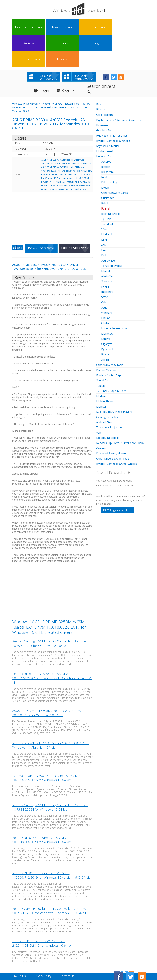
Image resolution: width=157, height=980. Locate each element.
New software (36, 27)
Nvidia (105, 255)
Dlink (105, 208)
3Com (105, 197)
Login (45, 59)
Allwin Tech (108, 244)
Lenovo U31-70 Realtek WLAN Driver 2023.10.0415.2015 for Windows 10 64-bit (42, 912)
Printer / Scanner (107, 338)
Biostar (106, 322)
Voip (99, 400)
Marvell (106, 239)
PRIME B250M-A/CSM (58, 158)
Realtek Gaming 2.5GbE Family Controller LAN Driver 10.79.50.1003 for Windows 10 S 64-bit (50, 612)
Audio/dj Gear (105, 390)
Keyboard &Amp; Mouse (111, 421)
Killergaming (109, 151)
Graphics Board (106, 99)
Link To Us (19, 945)
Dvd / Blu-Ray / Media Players (115, 379)
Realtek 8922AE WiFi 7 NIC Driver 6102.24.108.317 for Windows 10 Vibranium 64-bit (51, 714)
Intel (104, 145)
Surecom (107, 249)
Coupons (85, 27)
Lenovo (106, 307)
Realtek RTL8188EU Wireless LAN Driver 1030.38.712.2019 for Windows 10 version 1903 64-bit (51, 844)
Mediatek (107, 203)
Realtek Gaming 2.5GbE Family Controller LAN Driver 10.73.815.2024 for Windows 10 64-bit (50, 776)
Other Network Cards (115, 161)
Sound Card (104, 348)
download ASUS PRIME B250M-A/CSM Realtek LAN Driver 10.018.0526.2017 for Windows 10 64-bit (66, 136)
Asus (104, 275)
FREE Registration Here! (117, 478)
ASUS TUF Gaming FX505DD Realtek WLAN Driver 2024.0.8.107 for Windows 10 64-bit (48, 682)
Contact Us (69, 945)
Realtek (85, 72)
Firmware (102, 94)
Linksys (106, 286)
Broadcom (108, 140)
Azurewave (108, 229)
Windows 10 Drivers (51, 72)
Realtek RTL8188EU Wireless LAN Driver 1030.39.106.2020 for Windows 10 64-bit (41, 809)
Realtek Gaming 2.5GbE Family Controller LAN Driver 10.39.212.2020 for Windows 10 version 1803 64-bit (50, 880)
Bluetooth (103, 78)
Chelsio (106, 291)
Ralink (105, 171)
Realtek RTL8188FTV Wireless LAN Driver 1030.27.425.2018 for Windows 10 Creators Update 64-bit (52, 647)
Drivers (134, 27)
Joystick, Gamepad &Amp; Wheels (117, 431)
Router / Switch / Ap (109, 343)
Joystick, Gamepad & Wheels (114, 109)
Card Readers (105, 83)
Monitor (101, 374)
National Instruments (115, 296)
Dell (104, 223)
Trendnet (107, 192)
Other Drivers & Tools (110, 333)
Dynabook (108, 317)
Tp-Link (106, 187)
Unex (105, 218)
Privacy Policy (44, 945)
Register (70, 59)
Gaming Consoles (107, 384)
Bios (99, 73)
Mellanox (107, 301)
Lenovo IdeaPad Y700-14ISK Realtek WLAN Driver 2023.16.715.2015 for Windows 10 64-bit (48, 747)
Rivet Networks (111, 182)
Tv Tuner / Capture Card (112, 359)
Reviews (69, 27)
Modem (101, 364)
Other (105, 270)
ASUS (86, 158)
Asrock (106, 327)
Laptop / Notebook (108, 405)
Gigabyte (107, 312)
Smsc (104, 265)
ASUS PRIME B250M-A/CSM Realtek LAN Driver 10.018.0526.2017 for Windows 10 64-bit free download (67, 143)
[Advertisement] (52, 184)
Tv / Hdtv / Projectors (110, 395)
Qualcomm (108, 166)
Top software (53, 27)
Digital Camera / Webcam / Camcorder (120, 88)
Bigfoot (106, 135)
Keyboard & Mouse (108, 114)
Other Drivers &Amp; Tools (113, 426)
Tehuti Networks (112, 234)
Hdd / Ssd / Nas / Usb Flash (113, 104)
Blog (102, 27)
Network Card (72, 72)
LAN (71, 158)
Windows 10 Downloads (25, 72)
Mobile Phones (106, 369)
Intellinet (107, 260)
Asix (104, 213)
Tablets (101, 353)
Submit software (118, 27)
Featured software (20, 27)
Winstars (107, 281)
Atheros (106, 130)
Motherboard (105, 120)
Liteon (105, 156)
